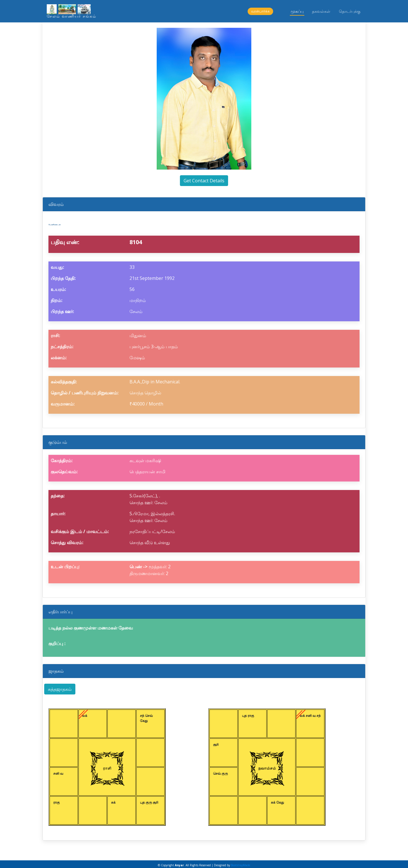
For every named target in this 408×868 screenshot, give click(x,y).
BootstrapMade (241, 863)
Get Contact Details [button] (204, 181)
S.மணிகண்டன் (76, 222)
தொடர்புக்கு (350, 11)
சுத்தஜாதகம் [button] (60, 687)
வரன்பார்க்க (260, 11)
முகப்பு (297, 11)
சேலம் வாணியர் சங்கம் (72, 16)
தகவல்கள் (321, 11)
